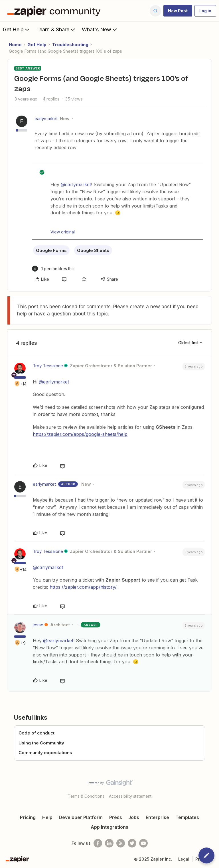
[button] (178, 11)
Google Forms (51, 250)
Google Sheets (93, 250)
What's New (100, 29)
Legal (184, 859)
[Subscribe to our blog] (121, 843)
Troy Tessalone (48, 366)
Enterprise (157, 817)
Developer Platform (81, 817)
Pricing (28, 817)
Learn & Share (56, 29)
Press (116, 817)
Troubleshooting (70, 45)
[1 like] (53, 269)
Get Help (17, 29)
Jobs (134, 817)
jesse (38, 625)
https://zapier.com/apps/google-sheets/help (80, 434)
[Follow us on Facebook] (98, 843)
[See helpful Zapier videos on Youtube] (143, 843)
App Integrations (109, 827)
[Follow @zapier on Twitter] (132, 843)
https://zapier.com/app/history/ (83, 587)
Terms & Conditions (86, 796)
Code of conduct (36, 733)
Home (15, 45)
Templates (187, 817)
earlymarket (46, 119)
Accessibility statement (130, 796)
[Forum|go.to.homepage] (55, 11)
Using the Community (41, 743)
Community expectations (45, 753)
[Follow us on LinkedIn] (109, 843)
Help (47, 817)
